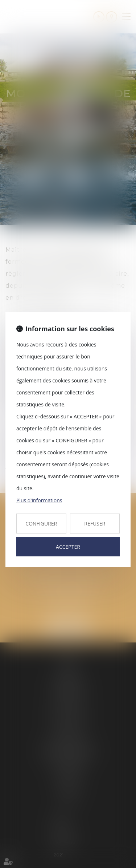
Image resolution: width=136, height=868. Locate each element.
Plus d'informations (39, 500)
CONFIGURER (41, 524)
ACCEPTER (68, 547)
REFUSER (95, 524)
